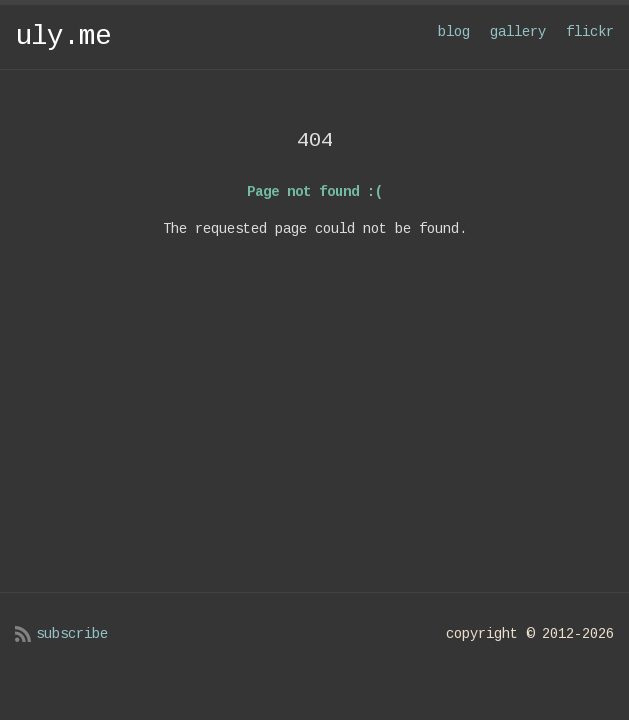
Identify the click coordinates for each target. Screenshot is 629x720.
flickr (590, 32)
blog (454, 32)
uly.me (63, 36)
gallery (518, 32)
